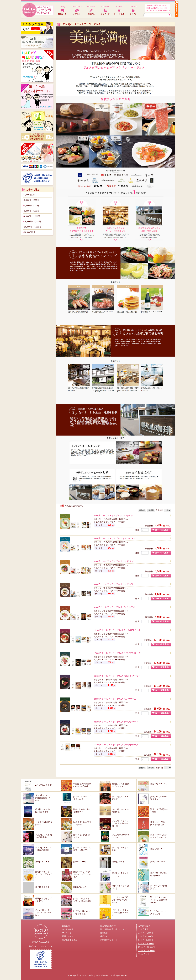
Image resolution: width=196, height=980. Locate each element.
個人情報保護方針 (108, 926)
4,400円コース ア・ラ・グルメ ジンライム (113, 516)
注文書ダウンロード (109, 940)
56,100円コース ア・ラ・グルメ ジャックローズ (116, 745)
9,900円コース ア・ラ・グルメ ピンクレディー (116, 607)
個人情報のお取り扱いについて (114, 929)
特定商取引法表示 (70, 940)
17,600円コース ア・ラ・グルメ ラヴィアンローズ (117, 653)
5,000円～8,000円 (32, 211)
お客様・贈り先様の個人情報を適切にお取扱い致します (43, 178)
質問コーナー (68, 936)
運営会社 (104, 936)
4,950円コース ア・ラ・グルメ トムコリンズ (114, 538)
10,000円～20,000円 (33, 222)
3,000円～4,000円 (32, 200)
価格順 (142, 510)
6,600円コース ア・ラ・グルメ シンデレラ (113, 584)
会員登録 (66, 926)
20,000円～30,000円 (33, 227)
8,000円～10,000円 (32, 216)
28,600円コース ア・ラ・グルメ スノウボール (115, 699)
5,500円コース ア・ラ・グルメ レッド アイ (114, 561)
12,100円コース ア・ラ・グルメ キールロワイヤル (117, 630)
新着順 (151, 510)
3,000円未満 (29, 195)
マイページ (67, 933)
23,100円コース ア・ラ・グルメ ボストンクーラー (117, 676)
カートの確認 (68, 929)
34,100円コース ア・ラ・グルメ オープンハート (116, 722)
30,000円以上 (30, 232)
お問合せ (104, 933)
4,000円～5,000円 (32, 206)
